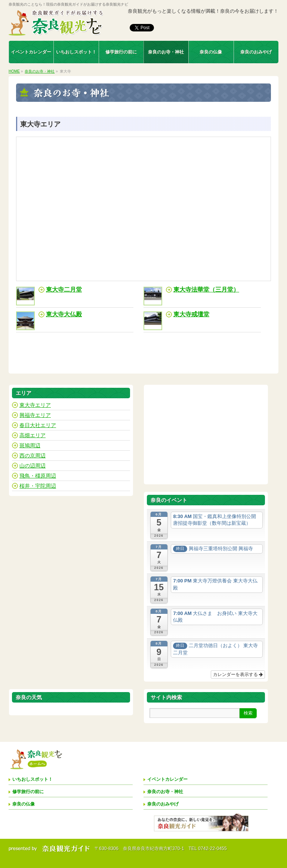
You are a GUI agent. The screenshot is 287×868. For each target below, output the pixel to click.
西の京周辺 (33, 456)
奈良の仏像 (24, 804)
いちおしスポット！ (33, 779)
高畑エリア (33, 435)
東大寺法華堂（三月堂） (206, 290)
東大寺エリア (35, 405)
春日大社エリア (38, 425)
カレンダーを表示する (238, 674)
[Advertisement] (206, 435)
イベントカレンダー (167, 779)
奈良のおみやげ (163, 804)
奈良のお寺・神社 (40, 71)
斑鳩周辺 (30, 445)
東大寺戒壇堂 (191, 314)
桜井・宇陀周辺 (38, 486)
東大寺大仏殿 (64, 314)
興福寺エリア (35, 415)
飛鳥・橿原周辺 (38, 476)
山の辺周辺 (33, 466)
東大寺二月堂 (64, 290)
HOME (14, 71)
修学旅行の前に (28, 792)
